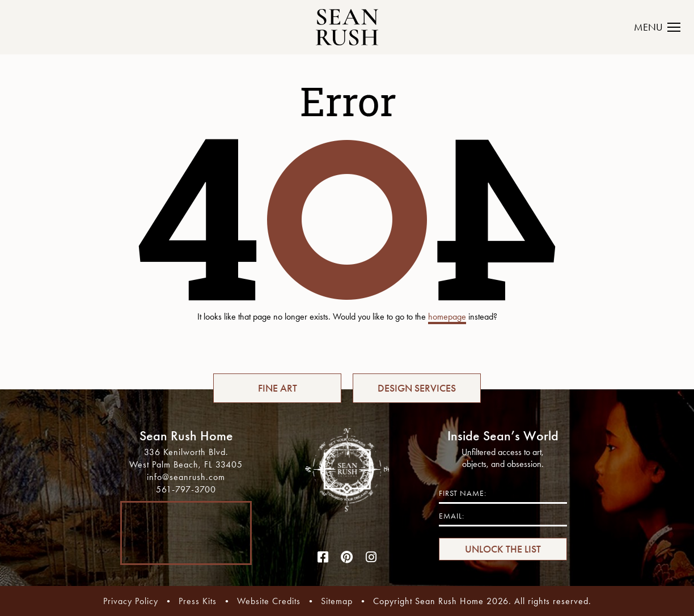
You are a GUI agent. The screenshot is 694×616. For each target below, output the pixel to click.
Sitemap (337, 601)
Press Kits (198, 601)
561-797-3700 (186, 489)
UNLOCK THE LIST (503, 549)
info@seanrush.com (186, 477)
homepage (447, 317)
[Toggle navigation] (664, 27)
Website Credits (269, 601)
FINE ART (278, 388)
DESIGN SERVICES (417, 388)
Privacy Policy (131, 601)
